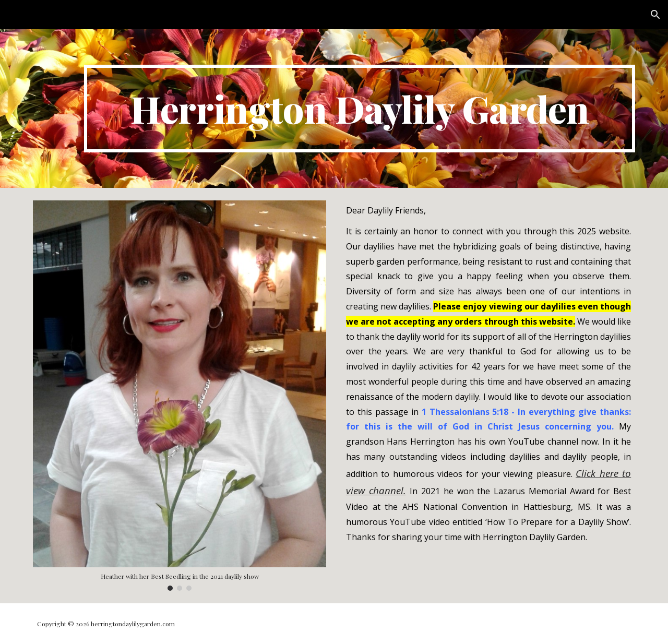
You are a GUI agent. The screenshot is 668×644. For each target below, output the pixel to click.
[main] (360, 109)
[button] (655, 15)
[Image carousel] (180, 396)
